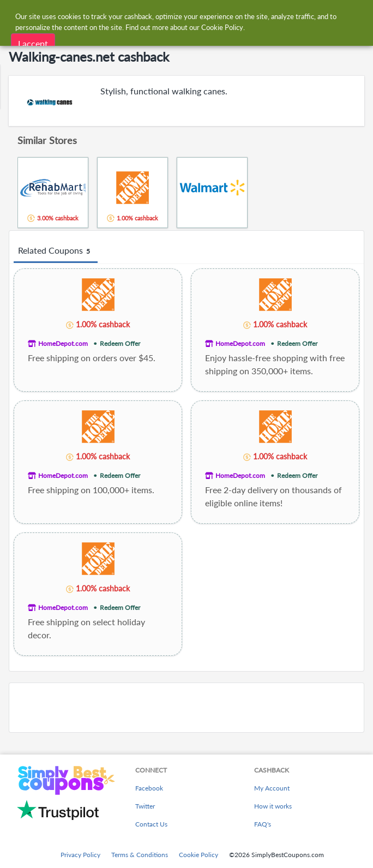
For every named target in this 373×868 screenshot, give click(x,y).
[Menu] (14, 16)
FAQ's (263, 824)
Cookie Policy (198, 855)
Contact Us (151, 824)
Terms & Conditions (140, 855)
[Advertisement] (186, 708)
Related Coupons (56, 251)
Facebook (149, 788)
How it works (273, 806)
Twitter (145, 806)
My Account (272, 788)
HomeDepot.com (63, 343)
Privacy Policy (80, 855)
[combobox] (197, 15)
